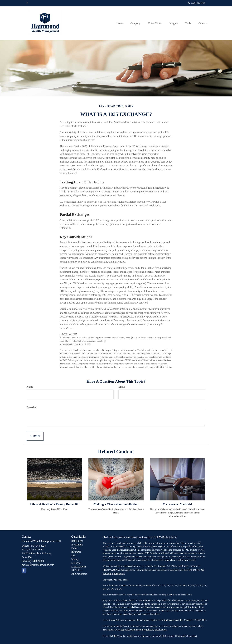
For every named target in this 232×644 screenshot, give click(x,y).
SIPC (203, 620)
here (116, 636)
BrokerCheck (169, 537)
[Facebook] (27, 3)
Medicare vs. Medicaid (177, 504)
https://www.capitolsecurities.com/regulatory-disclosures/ (138, 630)
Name (30, 387)
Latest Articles (79, 567)
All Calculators (79, 574)
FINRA (196, 620)
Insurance (76, 552)
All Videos (77, 570)
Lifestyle (76, 563)
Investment (77, 545)
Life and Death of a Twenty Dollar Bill (55, 504)
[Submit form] (35, 436)
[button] (133, 23)
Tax (73, 556)
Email (122, 387)
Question (31, 407)
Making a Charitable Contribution (116, 504)
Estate (75, 548)
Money (75, 559)
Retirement (77, 541)
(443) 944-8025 (197, 3)
